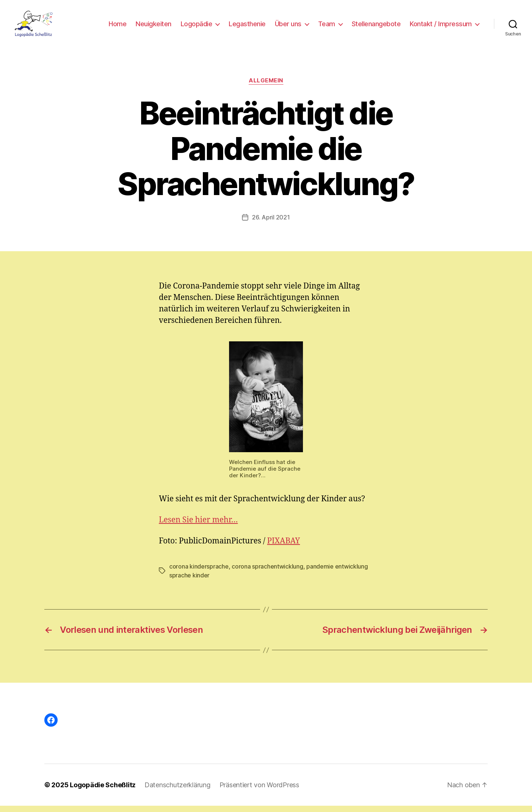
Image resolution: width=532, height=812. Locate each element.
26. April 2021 (271, 224)
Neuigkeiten (154, 27)
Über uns (288, 27)
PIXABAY (284, 547)
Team (327, 27)
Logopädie (197, 27)
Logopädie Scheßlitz (103, 791)
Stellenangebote (376, 27)
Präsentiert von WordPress (259, 791)
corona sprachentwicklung (267, 573)
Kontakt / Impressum (441, 27)
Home (117, 27)
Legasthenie (247, 27)
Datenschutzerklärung (178, 791)
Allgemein (266, 87)
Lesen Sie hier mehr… (198, 526)
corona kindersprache (199, 573)
